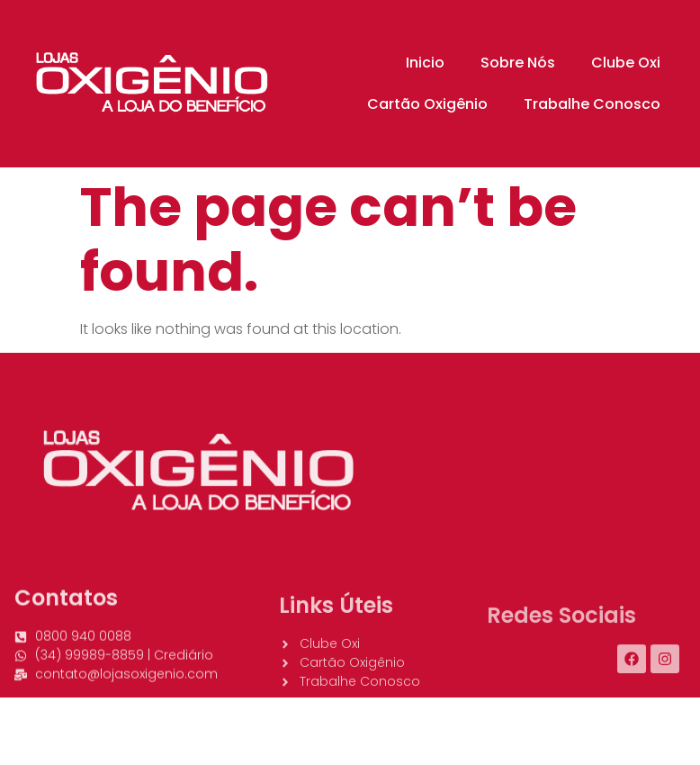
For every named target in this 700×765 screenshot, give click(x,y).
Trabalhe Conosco (592, 104)
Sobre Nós (518, 63)
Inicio (425, 63)
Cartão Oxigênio (427, 104)
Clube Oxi (626, 63)
